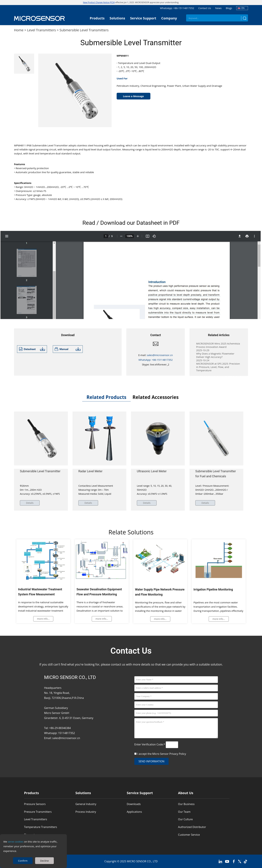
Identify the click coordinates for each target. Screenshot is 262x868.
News (218, 8)
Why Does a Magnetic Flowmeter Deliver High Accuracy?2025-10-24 (215, 357)
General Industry (86, 804)
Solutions (117, 18)
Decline (44, 861)
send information (151, 761)
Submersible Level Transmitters (84, 30)
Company (169, 18)
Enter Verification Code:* (150, 744)
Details (30, 503)
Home (19, 30)
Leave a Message (133, 96)
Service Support (143, 18)
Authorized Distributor (192, 827)
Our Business (186, 804)
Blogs (229, 8)
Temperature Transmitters (41, 827)
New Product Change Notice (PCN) (99, 2)
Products (97, 18)
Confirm (23, 861)
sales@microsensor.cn (160, 355)
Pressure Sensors (35, 804)
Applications (134, 812)
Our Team (184, 812)
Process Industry (86, 812)
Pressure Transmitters (38, 812)
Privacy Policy (178, 754)
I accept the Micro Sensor (162, 754)
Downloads (134, 804)
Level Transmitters (41, 30)
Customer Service (189, 835)
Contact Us (205, 8)
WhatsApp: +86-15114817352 (177, 8)
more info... (43, 619)
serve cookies (16, 842)
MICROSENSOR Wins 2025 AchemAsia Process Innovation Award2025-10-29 (218, 347)
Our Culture (185, 819)
